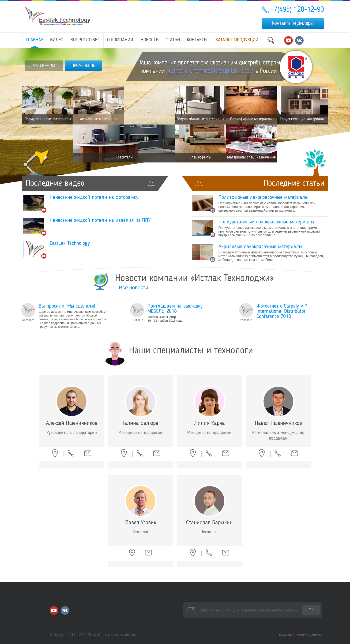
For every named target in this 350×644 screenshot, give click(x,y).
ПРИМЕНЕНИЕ (83, 66)
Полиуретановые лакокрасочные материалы (266, 222)
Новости (150, 40)
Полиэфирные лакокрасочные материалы (263, 197)
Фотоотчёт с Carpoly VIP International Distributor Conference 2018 (282, 311)
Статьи (173, 40)
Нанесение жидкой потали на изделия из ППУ (100, 220)
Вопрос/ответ (85, 40)
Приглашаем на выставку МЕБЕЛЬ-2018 (175, 309)
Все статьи (199, 184)
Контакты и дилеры (293, 23)
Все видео (151, 184)
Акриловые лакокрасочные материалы (260, 247)
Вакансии (286, 635)
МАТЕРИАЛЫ (44, 66)
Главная (35, 40)
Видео (57, 40)
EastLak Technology (70, 243)
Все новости (134, 288)
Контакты (197, 40)
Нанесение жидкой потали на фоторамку (94, 197)
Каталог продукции (237, 40)
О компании (120, 40)
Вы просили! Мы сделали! (67, 306)
